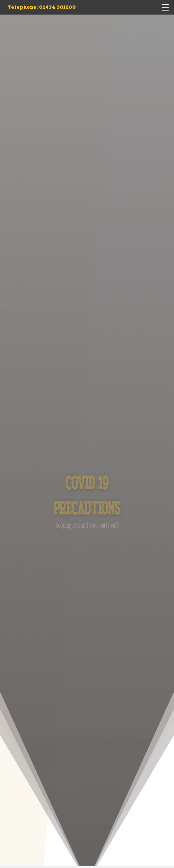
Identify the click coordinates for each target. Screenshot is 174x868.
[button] (165, 7)
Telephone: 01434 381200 (42, 7)
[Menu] (166, 7)
